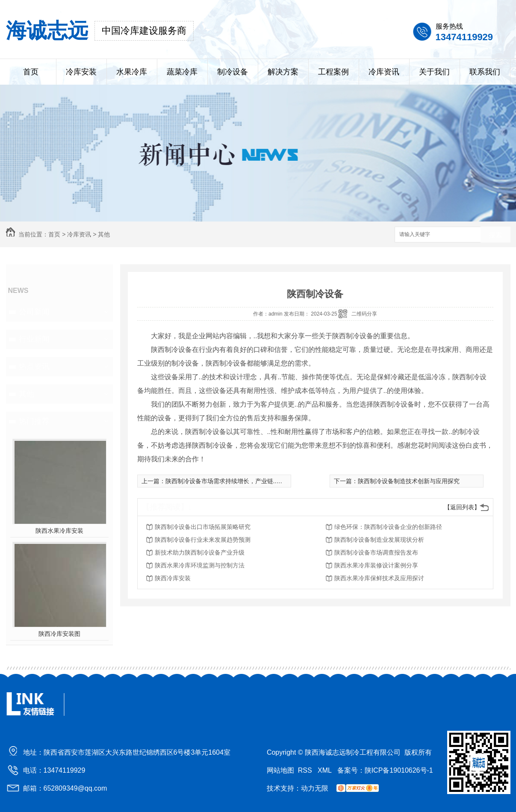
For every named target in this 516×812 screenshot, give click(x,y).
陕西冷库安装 (173, 578)
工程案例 (333, 72)
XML (326, 770)
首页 (31, 72)
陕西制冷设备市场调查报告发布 (376, 552)
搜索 (495, 235)
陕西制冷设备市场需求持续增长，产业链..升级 (227, 481)
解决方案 (283, 72)
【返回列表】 (462, 507)
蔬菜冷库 (182, 72)
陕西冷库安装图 (59, 634)
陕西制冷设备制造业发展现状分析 (379, 540)
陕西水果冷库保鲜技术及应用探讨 (379, 578)
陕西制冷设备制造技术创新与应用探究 (409, 481)
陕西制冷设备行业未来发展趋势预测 (203, 540)
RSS (306, 770)
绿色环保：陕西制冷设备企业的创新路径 (388, 527)
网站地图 (280, 770)
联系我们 (485, 72)
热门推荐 (34, 421)
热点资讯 (34, 366)
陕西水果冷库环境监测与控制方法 (200, 565)
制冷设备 (233, 72)
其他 (104, 234)
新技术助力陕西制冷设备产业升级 (200, 552)
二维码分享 (364, 314)
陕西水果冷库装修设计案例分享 (376, 565)
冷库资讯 (384, 72)
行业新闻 (34, 339)
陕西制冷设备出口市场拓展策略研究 (203, 527)
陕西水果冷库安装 (59, 531)
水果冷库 (132, 72)
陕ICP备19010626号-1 (399, 770)
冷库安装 (81, 72)
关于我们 (434, 72)
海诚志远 (47, 31)
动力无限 (315, 788)
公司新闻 (34, 312)
